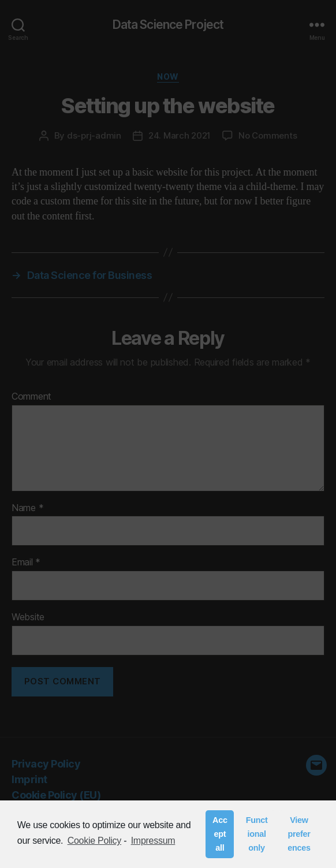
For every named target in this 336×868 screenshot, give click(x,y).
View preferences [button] (299, 834)
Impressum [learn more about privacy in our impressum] (153, 841)
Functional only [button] (257, 834)
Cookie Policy (94, 841)
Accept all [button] (220, 834)
